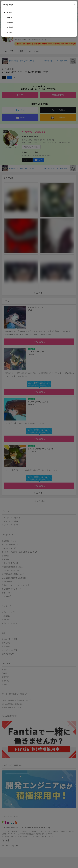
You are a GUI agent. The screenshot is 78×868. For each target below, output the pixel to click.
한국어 (9, 32)
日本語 (9, 13)
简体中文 (10, 22)
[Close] (74, 4)
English (10, 18)
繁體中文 (10, 27)
